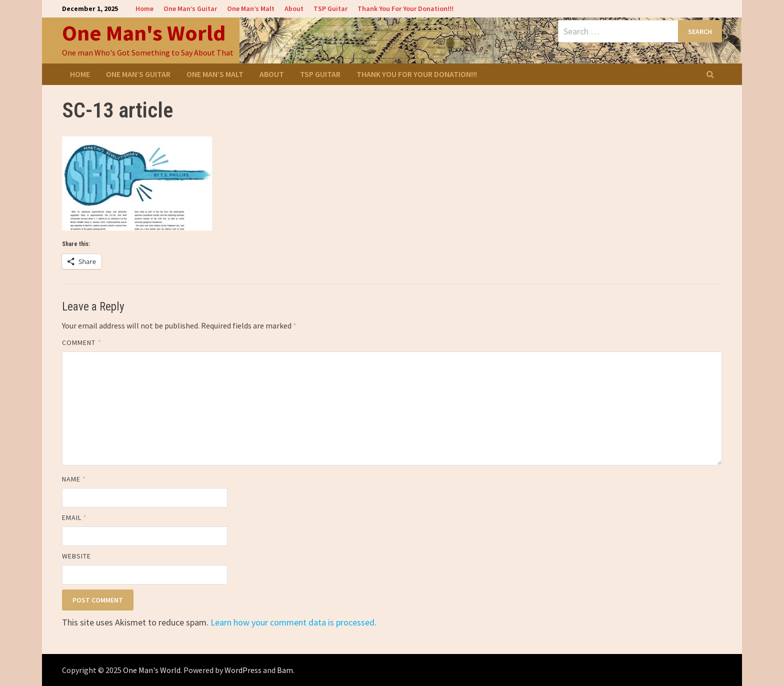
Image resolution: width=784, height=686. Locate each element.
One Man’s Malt (251, 8)
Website (77, 556)
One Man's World (144, 33)
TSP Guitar (330, 8)
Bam (285, 670)
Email (75, 517)
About (294, 8)
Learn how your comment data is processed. (293, 622)
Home (144, 8)
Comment (82, 342)
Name (74, 479)
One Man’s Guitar (190, 8)
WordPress (243, 670)
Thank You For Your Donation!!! (405, 8)
